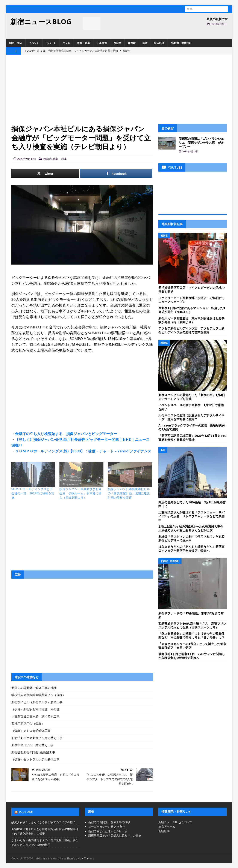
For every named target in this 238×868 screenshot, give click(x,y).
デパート (51, 43)
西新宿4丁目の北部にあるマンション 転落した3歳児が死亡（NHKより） (192, 310)
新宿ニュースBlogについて (175, 822)
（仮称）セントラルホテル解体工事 (35, 759)
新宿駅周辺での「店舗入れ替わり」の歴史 (115, 835)
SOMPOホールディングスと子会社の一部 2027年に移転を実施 (33, 493)
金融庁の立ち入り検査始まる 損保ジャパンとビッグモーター (66, 434)
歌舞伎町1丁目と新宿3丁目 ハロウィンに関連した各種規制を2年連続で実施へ (192, 656)
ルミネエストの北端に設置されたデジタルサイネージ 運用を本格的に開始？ (191, 417)
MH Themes (87, 858)
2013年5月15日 (190, 151)
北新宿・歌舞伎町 (181, 43)
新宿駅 (132, 43)
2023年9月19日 (27, 159)
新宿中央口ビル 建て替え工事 (32, 745)
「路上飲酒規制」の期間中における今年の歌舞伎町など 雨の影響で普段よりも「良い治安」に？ (191, 635)
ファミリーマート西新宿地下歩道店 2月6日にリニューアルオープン (192, 300)
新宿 (145, 43)
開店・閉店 (16, 43)
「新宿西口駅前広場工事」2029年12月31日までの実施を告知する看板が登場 (192, 438)
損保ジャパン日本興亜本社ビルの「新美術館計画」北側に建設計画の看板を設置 (129, 493)
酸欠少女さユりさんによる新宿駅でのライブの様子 (43, 822)
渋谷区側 (159, 43)
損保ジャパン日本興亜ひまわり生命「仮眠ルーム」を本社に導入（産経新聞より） (80, 493)
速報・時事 (83, 43)
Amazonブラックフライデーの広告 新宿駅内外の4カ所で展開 (192, 427)
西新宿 (117, 43)
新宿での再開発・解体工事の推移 (34, 688)
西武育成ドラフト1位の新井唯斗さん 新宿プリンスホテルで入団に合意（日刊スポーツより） (192, 625)
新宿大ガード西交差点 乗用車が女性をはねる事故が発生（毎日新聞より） (191, 320)
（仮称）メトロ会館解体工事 (31, 731)
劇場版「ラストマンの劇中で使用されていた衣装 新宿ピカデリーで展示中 (193, 538)
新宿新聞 (164, 831)
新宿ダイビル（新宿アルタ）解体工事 (37, 702)
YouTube (26, 812)
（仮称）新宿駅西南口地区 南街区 (35, 709)
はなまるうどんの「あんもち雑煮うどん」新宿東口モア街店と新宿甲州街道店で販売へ (191, 548)
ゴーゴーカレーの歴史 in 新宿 (107, 827)
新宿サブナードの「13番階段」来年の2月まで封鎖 (191, 615)
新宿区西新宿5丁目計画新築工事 (33, 752)
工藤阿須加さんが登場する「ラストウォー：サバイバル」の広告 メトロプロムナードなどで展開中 (191, 516)
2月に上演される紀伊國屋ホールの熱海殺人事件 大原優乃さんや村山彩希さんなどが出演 (192, 528)
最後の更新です (217, 19)
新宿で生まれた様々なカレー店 (108, 831)
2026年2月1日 (218, 24)
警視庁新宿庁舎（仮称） (28, 724)
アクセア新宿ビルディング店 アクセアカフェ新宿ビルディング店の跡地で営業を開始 (191, 330)
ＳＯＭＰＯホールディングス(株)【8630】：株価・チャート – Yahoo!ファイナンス (83, 451)
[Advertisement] (119, 92)
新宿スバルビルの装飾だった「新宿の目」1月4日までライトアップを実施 (192, 397)
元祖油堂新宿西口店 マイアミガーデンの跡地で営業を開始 (191, 290)
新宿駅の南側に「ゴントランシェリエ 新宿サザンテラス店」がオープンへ (201, 142)
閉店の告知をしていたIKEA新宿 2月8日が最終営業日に (192, 504)
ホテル (67, 43)
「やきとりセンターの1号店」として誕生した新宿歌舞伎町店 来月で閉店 (192, 646)
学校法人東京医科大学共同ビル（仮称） (38, 695)
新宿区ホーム (167, 827)
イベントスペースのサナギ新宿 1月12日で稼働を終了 (191, 407)
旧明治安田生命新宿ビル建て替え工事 (37, 738)
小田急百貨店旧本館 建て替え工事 (35, 716)
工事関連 (102, 43)
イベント (34, 43)
